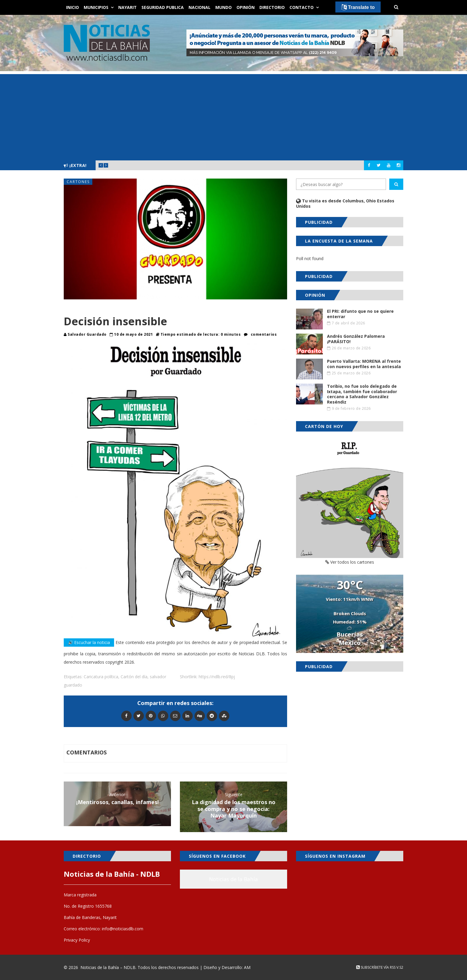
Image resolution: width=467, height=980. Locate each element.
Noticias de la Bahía (233, 879)
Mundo (224, 7)
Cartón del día (134, 677)
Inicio (73, 7)
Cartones (78, 182)
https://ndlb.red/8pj (217, 677)
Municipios (96, 7)
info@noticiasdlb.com (123, 929)
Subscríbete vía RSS (376, 967)
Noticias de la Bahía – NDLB (108, 967)
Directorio (272, 7)
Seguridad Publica (163, 7)
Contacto (302, 7)
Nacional (200, 7)
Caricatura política (101, 677)
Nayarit (127, 7)
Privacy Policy (77, 940)
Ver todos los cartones (350, 562)
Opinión (246, 7)
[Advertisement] (233, 116)
